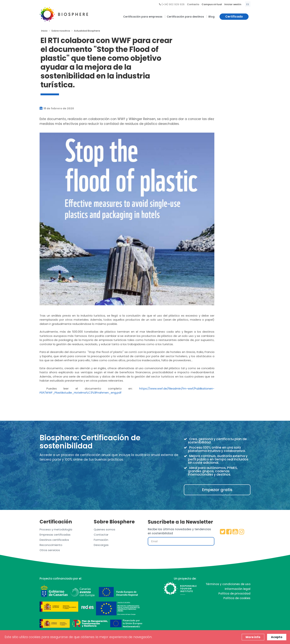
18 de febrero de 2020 (57, 108)
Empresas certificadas (55, 535)
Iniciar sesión (233, 4)
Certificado (234, 17)
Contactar (101, 535)
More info (253, 637)
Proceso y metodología (56, 529)
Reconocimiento (51, 545)
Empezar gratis (217, 490)
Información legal (238, 589)
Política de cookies (237, 598)
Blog (211, 17)
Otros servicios (50, 550)
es (248, 4)
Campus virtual (212, 4)
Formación (101, 540)
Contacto (193, 4)
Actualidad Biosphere (87, 31)
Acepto (277, 637)
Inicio (44, 31)
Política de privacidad (234, 593)
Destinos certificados (54, 540)
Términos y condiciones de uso (228, 584)
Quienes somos (104, 529)
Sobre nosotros (61, 31)
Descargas (101, 545)
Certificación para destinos (185, 17)
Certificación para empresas (143, 17)
